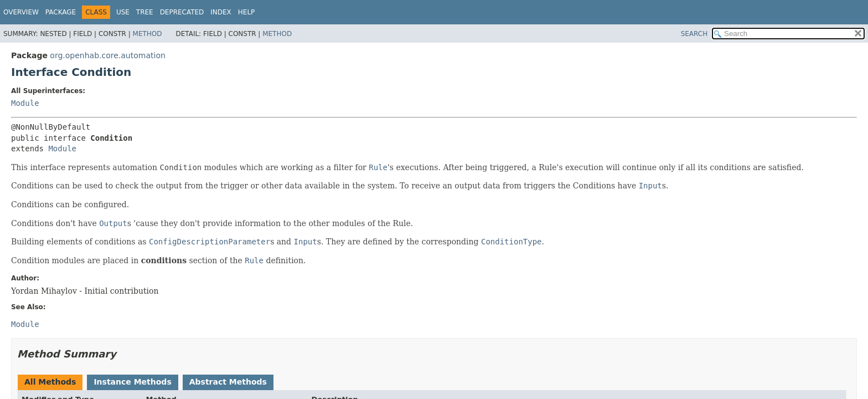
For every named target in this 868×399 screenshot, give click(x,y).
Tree (145, 12)
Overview (21, 12)
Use (123, 12)
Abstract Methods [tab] (228, 382)
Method (148, 34)
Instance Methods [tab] (132, 382)
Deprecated (182, 12)
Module (25, 103)
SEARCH (694, 34)
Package (61, 12)
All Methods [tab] (50, 382)
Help (247, 12)
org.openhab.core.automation (107, 55)
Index (221, 12)
